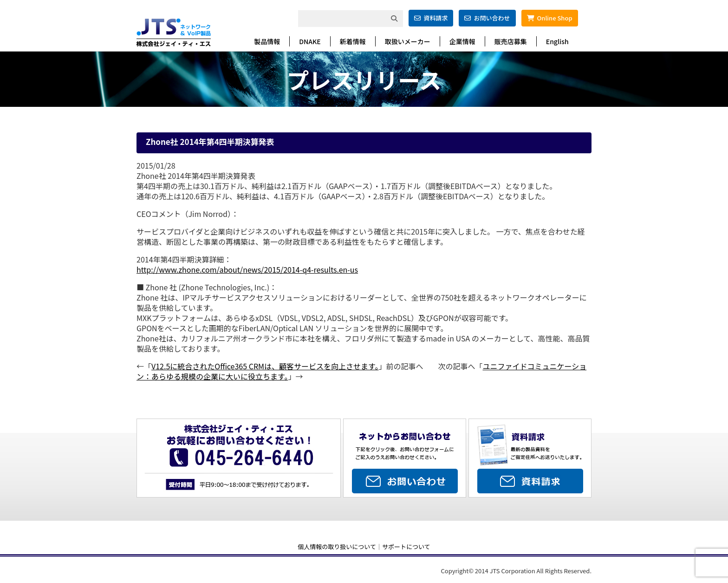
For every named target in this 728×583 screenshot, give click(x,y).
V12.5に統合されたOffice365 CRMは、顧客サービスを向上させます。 (265, 366)
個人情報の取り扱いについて (337, 547)
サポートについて (406, 547)
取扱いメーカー (408, 41)
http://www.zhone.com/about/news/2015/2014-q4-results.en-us (247, 269)
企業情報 (462, 41)
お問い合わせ (487, 18)
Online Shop (550, 18)
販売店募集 (511, 41)
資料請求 (431, 18)
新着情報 (353, 41)
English (557, 41)
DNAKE (310, 41)
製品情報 (267, 41)
